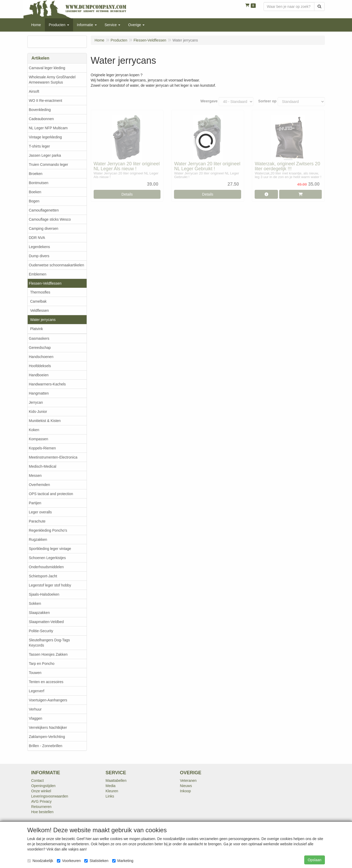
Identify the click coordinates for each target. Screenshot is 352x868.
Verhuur (35, 709)
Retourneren (41, 807)
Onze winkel (41, 791)
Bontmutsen (39, 183)
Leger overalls (40, 512)
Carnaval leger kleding (47, 68)
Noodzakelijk (40, 861)
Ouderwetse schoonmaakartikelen (57, 265)
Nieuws (186, 786)
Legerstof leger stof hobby (50, 585)
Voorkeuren (69, 861)
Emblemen (38, 274)
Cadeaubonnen (41, 119)
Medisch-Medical (43, 466)
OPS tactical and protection (51, 494)
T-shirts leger (40, 146)
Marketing (123, 861)
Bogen (34, 201)
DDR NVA (37, 238)
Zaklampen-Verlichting (47, 737)
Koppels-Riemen (43, 448)
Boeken (35, 192)
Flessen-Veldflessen (45, 283)
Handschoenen (41, 357)
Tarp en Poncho (42, 664)
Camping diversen (44, 228)
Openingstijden (43, 786)
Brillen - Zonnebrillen (46, 746)
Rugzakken (38, 539)
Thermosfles (40, 292)
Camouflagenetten (44, 210)
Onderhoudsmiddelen (46, 567)
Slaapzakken (39, 613)
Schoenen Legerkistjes (47, 558)
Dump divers (39, 256)
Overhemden (40, 485)
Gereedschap (40, 348)
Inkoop (186, 791)
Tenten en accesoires (46, 682)
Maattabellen (116, 781)
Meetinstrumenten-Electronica (53, 457)
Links (110, 796)
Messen (35, 476)
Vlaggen (36, 718)
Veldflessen (40, 310)
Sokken (35, 603)
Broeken (36, 174)
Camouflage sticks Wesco (50, 219)
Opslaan (314, 860)
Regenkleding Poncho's (48, 530)
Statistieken (96, 861)
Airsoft (34, 91)
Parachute (37, 521)
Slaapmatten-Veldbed (46, 622)
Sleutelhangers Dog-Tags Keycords (49, 643)
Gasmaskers (39, 338)
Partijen (35, 503)
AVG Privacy (41, 801)
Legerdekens (40, 247)
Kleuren (112, 791)
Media (111, 786)
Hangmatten (39, 393)
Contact (38, 781)
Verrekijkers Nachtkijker (48, 728)
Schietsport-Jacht (43, 576)
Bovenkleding (40, 110)
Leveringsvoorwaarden (50, 796)
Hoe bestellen (43, 812)
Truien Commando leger (49, 165)
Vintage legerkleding (46, 137)
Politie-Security (41, 631)
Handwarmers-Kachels (47, 384)
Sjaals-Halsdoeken (44, 594)
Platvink (37, 329)
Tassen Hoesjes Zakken (48, 654)
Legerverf (37, 691)
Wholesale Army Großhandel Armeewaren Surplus (52, 80)
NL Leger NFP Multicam (48, 128)
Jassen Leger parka (45, 155)
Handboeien (39, 375)
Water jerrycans (43, 320)
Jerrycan (36, 402)
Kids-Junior (38, 412)
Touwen (35, 673)
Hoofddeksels (40, 366)
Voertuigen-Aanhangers (48, 700)
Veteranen (188, 781)
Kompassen (39, 439)
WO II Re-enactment (46, 101)
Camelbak (38, 301)
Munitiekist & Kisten (45, 421)
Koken (34, 430)
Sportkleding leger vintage (50, 549)
